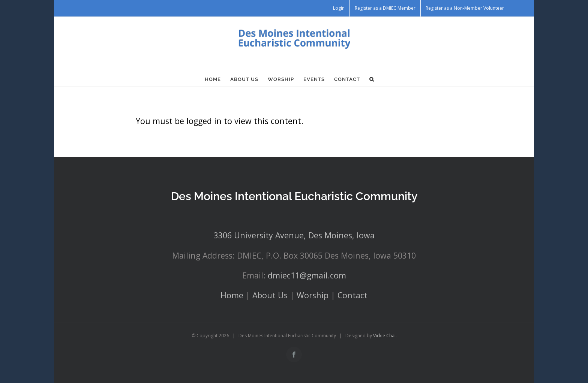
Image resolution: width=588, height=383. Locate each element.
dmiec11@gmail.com (307, 275)
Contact (352, 295)
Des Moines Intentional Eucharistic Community (294, 196)
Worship (313, 295)
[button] (372, 79)
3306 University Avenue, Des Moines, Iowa (294, 235)
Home (232, 295)
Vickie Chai (384, 336)
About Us (270, 295)
